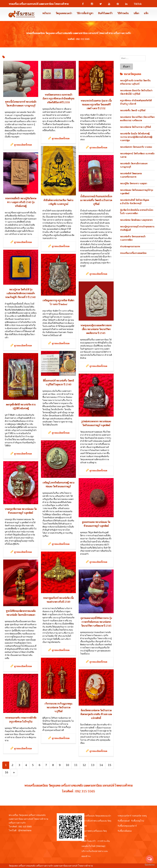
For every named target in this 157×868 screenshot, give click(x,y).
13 (93, 765)
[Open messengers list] (150, 859)
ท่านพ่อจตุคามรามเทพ (130, 246)
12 (84, 765)
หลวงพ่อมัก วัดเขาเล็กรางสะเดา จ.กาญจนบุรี (134, 165)
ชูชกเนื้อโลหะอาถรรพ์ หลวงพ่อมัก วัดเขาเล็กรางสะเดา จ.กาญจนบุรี (21, 104)
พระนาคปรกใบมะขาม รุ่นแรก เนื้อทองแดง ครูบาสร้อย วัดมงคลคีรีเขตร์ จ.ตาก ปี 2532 (96, 105)
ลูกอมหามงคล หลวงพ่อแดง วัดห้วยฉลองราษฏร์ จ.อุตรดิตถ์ (96, 524)
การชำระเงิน (104, 841)
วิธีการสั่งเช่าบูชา (85, 13)
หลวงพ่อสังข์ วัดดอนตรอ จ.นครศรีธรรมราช (131, 175)
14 (101, 765)
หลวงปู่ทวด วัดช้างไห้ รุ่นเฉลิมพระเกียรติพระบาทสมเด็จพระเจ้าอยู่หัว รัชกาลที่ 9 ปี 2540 (21, 293)
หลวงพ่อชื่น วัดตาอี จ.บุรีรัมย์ (133, 110)
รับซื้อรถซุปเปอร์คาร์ (127, 826)
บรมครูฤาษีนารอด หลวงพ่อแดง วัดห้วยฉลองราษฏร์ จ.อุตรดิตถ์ (21, 511)
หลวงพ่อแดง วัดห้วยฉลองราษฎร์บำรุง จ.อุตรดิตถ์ (137, 192)
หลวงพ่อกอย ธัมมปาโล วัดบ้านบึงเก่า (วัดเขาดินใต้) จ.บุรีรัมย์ (136, 92)
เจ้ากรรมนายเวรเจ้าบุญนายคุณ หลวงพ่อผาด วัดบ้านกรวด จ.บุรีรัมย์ (58, 708)
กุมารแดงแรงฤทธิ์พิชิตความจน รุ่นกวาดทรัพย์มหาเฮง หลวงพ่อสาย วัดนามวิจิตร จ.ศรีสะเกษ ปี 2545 (96, 622)
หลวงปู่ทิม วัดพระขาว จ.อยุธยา (134, 183)
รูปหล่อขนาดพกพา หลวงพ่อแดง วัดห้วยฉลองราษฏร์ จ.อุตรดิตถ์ (96, 423)
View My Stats (100, 866)
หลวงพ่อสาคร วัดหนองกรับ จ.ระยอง (136, 147)
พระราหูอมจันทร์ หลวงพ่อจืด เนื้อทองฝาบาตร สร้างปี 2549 (58, 600)
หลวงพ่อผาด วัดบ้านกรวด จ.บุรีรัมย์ (135, 127)
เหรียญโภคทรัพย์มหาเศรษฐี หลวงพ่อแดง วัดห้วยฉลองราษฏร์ (58, 485)
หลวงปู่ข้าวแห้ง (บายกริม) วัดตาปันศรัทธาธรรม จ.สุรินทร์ (135, 82)
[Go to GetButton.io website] (150, 865)
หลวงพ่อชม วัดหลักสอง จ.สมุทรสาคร (136, 220)
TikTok (136, 4)
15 (109, 765)
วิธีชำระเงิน (123, 13)
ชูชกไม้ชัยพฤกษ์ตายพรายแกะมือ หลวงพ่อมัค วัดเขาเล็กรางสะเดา (21, 613)
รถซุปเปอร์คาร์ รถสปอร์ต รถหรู (132, 816)
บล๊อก (136, 13)
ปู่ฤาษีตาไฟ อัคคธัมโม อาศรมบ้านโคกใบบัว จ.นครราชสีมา (137, 212)
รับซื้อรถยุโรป (138, 821)
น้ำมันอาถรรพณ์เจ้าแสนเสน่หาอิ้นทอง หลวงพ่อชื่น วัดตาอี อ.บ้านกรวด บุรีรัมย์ (96, 200)
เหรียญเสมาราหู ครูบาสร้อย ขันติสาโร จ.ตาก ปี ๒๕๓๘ (58, 302)
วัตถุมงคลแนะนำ (64, 13)
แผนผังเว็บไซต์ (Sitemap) (93, 846)
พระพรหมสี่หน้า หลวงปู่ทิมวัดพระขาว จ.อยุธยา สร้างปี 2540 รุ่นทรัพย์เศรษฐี (21, 202)
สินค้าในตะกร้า (105, 13)
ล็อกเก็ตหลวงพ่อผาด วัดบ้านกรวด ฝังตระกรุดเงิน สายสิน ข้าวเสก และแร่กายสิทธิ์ (96, 714)
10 (67, 765)
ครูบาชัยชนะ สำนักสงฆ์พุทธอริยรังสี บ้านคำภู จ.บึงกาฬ (136, 102)
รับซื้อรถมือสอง (125, 831)
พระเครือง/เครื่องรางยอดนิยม (133, 253)
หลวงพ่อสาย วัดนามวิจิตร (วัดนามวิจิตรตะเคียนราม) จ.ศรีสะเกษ (137, 119)
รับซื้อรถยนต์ (124, 821)
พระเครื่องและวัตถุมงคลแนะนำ (96, 816)
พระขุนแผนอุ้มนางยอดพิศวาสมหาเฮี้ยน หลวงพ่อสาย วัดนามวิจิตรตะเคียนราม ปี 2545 (96, 329)
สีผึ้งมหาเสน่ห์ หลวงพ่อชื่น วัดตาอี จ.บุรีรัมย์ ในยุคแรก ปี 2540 (58, 383)
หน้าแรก (47, 13)
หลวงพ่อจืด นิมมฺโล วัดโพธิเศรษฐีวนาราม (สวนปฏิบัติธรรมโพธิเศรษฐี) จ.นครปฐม (136, 137)
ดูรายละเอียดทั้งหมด (23, 145)
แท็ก (146, 13)
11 (76, 765)
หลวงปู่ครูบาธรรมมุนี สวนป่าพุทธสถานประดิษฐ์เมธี (137, 228)
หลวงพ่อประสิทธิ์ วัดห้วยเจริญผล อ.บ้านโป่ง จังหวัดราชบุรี (135, 202)
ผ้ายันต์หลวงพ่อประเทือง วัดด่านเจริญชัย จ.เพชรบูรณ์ (58, 202)
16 (6, 772)
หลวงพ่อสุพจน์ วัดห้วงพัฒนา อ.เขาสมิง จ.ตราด (137, 155)
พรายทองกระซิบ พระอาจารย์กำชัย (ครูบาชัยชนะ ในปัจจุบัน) (21, 720)
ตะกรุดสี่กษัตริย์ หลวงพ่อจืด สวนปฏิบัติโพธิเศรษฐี (21, 407)
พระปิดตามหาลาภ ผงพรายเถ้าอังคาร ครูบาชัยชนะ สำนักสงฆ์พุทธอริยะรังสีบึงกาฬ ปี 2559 (58, 99)
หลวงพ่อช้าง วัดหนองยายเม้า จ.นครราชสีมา (133, 238)
